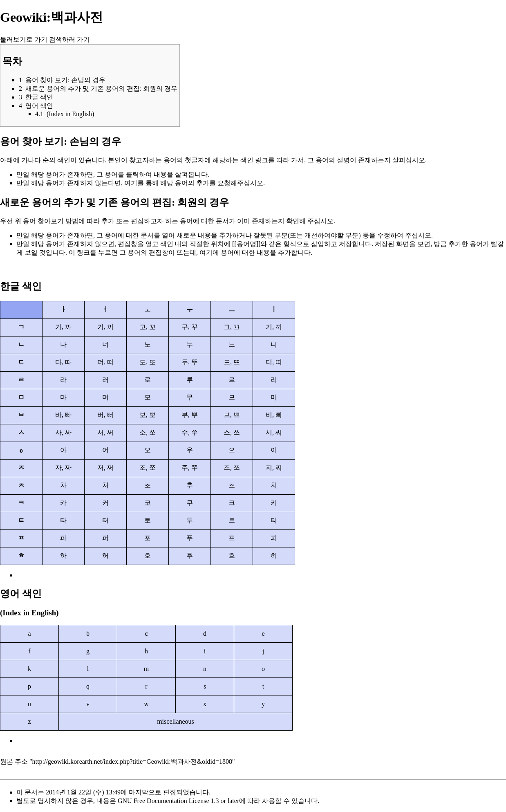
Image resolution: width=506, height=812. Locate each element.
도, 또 (148, 362)
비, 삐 (274, 415)
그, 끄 (232, 327)
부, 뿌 (190, 415)
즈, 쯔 (232, 468)
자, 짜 (63, 468)
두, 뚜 (190, 362)
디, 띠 (274, 362)
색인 (64, 160)
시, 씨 (274, 432)
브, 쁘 (232, 415)
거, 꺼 (105, 327)
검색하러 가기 (69, 39)
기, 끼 (274, 327)
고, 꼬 (148, 327)
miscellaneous (176, 721)
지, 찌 (274, 468)
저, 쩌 (105, 468)
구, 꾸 (190, 327)
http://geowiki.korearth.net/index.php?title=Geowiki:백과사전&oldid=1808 (132, 762)
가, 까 (63, 327)
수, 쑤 (190, 432)
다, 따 (63, 362)
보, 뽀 (148, 415)
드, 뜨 (232, 362)
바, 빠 (63, 415)
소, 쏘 (148, 432)
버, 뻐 (105, 415)
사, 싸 (63, 432)
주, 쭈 (190, 468)
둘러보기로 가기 (24, 39)
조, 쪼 (148, 468)
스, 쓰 (232, 432)
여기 (131, 183)
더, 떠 (105, 362)
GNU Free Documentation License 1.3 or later (178, 801)
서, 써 (105, 432)
